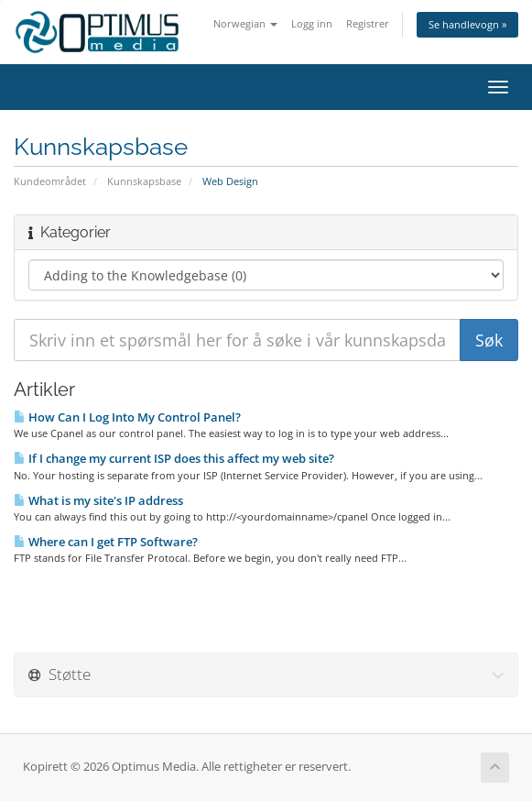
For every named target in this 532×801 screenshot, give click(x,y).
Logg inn (312, 23)
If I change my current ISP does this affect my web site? (174, 458)
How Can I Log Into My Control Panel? (127, 417)
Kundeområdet (50, 181)
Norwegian (245, 23)
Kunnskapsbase (144, 181)
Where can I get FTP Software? (106, 542)
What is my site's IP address (98, 500)
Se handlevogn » (467, 24)
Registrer (368, 23)
